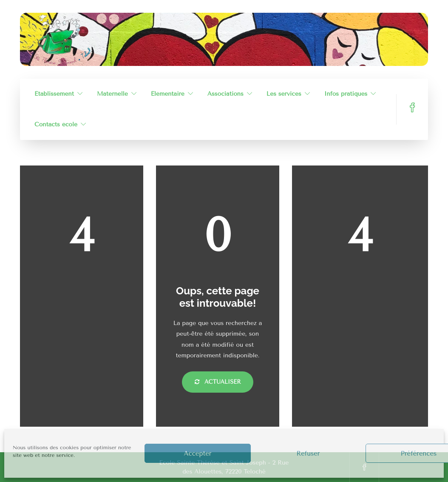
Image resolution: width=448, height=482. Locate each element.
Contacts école (56, 124)
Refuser (308, 453)
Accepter (198, 453)
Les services (284, 94)
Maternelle (112, 94)
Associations (225, 94)
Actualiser (218, 382)
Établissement (54, 94)
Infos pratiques (346, 94)
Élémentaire (168, 94)
